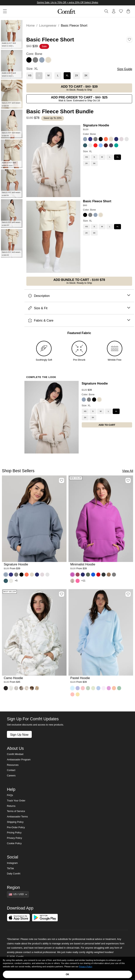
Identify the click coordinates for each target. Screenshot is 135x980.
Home (31, 25)
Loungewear (48, 25)
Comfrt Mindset (15, 754)
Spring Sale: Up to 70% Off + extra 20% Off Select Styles (68, 3)
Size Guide (125, 69)
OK (67, 974)
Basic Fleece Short (97, 201)
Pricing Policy (14, 833)
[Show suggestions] (18, 894)
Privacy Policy (14, 838)
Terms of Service (16, 811)
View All (128, 471)
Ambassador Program (19, 760)
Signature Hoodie (96, 125)
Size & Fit (79, 308)
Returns (11, 806)
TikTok (10, 868)
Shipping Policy (15, 822)
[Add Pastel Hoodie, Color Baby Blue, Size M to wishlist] (128, 594)
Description (79, 296)
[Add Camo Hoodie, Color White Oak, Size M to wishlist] (62, 594)
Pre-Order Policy (16, 827)
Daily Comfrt (14, 874)
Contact (11, 770)
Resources (13, 765)
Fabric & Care (79, 320)
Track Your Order (16, 801)
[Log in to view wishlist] (121, 11)
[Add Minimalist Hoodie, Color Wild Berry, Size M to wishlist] (128, 480)
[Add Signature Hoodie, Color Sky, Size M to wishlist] (62, 480)
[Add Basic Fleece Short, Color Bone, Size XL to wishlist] (129, 39)
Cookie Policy (14, 843)
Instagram (12, 863)
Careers (11, 776)
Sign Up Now (19, 735)
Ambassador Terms (17, 817)
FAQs (10, 795)
